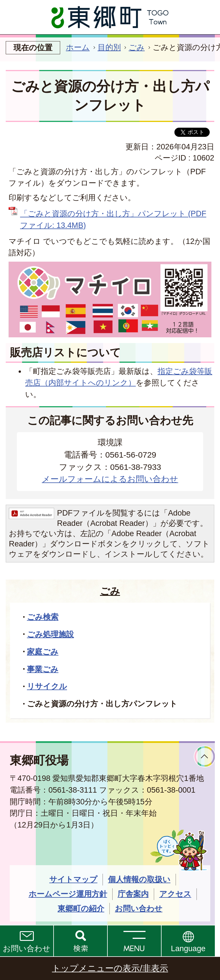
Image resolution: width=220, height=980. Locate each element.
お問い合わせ (27, 948)
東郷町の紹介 (81, 908)
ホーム (78, 47)
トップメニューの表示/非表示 (110, 968)
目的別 (109, 47)
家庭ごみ (43, 652)
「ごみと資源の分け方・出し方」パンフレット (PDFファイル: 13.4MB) (113, 219)
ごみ (137, 47)
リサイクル (47, 686)
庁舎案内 (133, 894)
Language (188, 948)
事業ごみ (43, 669)
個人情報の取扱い (139, 879)
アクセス (175, 894)
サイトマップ (73, 879)
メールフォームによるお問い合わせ (110, 479)
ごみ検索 (43, 617)
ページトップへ (205, 756)
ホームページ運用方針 (68, 894)
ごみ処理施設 (50, 634)
